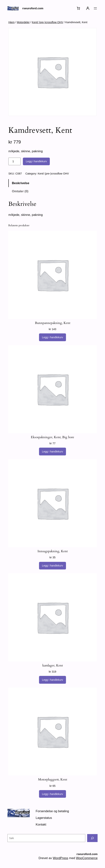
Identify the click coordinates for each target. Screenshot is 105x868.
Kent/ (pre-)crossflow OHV (48, 22)
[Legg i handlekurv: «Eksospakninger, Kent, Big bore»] (53, 452)
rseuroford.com (33, 8)
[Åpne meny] (95, 8)
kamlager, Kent (53, 666)
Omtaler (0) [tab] (20, 191)
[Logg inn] (88, 8)
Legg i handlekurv (36, 161)
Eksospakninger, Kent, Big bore (52, 437)
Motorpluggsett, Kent (53, 780)
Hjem (12, 22)
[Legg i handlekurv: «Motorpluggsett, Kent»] (53, 794)
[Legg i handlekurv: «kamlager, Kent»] (53, 680)
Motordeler (23, 22)
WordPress (60, 858)
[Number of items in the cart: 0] (78, 8)
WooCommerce (87, 858)
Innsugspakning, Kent (53, 551)
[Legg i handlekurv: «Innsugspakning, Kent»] (53, 566)
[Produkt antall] (14, 162)
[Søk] (92, 838)
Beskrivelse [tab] (21, 183)
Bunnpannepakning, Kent (53, 323)
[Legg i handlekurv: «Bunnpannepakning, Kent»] (53, 337)
